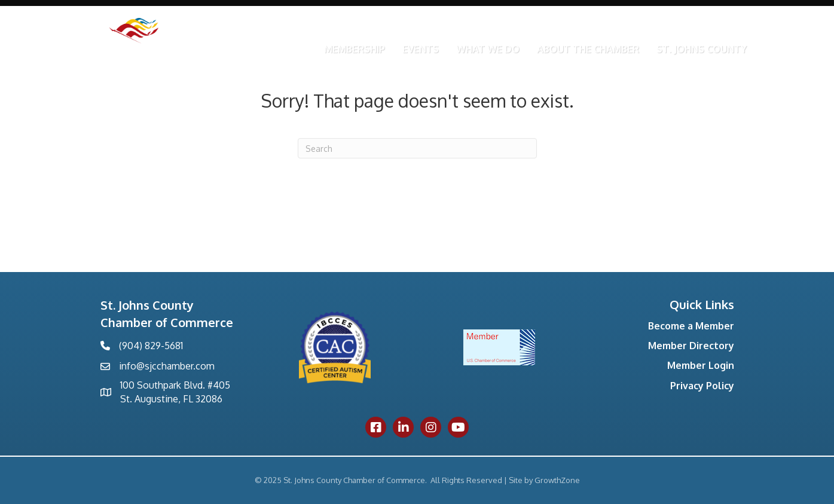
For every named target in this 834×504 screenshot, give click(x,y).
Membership (355, 49)
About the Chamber (588, 49)
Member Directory (691, 346)
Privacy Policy (702, 386)
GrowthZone (557, 480)
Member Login (701, 365)
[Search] (417, 148)
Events (421, 49)
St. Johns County (702, 49)
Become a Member (691, 326)
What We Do (488, 49)
